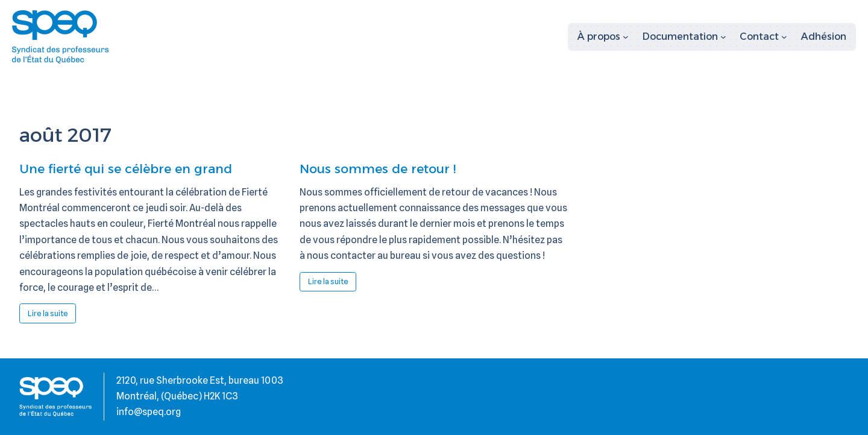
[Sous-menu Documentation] (684, 37)
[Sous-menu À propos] (603, 37)
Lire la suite (52, 316)
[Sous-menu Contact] (763, 37)
